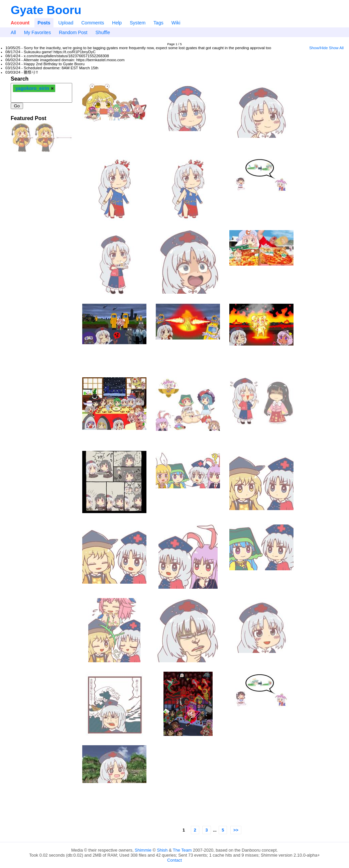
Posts (44, 23)
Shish (162, 850)
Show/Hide (319, 48)
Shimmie (143, 850)
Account (20, 23)
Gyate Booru (46, 10)
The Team (182, 850)
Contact (174, 860)
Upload (66, 23)
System (138, 23)
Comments (93, 23)
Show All (336, 48)
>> (236, 830)
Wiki (176, 23)
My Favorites (38, 32)
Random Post (73, 32)
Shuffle (103, 32)
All (13, 32)
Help (117, 23)
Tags (158, 23)
